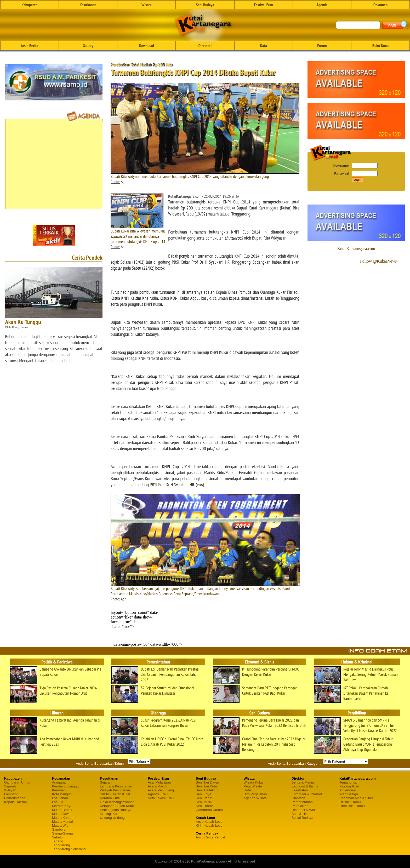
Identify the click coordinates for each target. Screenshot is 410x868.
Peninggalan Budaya (116, 810)
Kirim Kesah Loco (209, 826)
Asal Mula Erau (159, 782)
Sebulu (57, 837)
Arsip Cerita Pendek (211, 837)
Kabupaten (29, 5)
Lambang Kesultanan (116, 786)
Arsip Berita (30, 46)
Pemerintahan (15, 798)
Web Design (349, 794)
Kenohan (59, 790)
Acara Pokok (157, 786)
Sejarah (10, 786)
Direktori (205, 46)
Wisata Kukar (254, 782)
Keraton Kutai (110, 798)
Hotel (248, 790)
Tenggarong (61, 845)
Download (147, 46)
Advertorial (348, 790)
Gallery (88, 46)
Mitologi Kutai (110, 814)
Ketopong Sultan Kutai (117, 806)
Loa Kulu (59, 802)
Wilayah (10, 790)
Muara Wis (60, 826)
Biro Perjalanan (255, 794)
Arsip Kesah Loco (209, 822)
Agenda (322, 5)
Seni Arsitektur (207, 790)
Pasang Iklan (349, 786)
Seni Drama (205, 806)
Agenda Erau (158, 794)
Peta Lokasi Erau (161, 798)
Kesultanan (88, 5)
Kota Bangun (62, 794)
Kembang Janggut (66, 786)
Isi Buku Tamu (350, 802)
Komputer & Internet (307, 794)
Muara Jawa (61, 814)
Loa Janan (60, 798)
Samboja (59, 829)
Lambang (11, 794)
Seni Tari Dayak (208, 782)
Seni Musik (204, 802)
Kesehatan (300, 790)
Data (263, 46)
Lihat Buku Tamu (352, 806)
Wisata (147, 5)
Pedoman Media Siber (356, 798)
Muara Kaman (63, 818)
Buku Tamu (380, 46)
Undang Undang (112, 818)
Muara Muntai (62, 822)
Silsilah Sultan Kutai (115, 794)
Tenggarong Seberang (69, 849)
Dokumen (380, 5)
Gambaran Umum (18, 782)
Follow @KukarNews (378, 261)
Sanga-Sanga (62, 833)
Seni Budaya (205, 5)
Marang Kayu (62, 806)
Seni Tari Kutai (207, 786)
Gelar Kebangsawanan (117, 802)
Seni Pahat (204, 798)
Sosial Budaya (302, 818)
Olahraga (298, 798)
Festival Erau (263, 5)
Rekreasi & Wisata (306, 810)
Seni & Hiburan (303, 814)
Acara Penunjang (161, 790)
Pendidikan (300, 806)
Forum (322, 46)
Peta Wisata (253, 786)
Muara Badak (62, 810)
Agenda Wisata (255, 798)
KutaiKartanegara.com (356, 249)
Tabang (58, 841)
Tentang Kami (350, 782)
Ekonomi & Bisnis (305, 786)
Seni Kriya (204, 794)
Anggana (59, 782)
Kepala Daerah (16, 802)
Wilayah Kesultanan (115, 790)
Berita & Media (303, 782)
